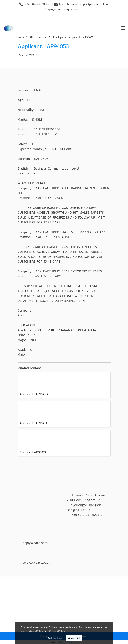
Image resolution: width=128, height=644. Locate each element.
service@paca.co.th (70, 9)
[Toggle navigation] (123, 28)
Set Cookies (55, 638)
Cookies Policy (57, 631)
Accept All (74, 638)
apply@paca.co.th (91, 4)
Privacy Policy (35, 631)
